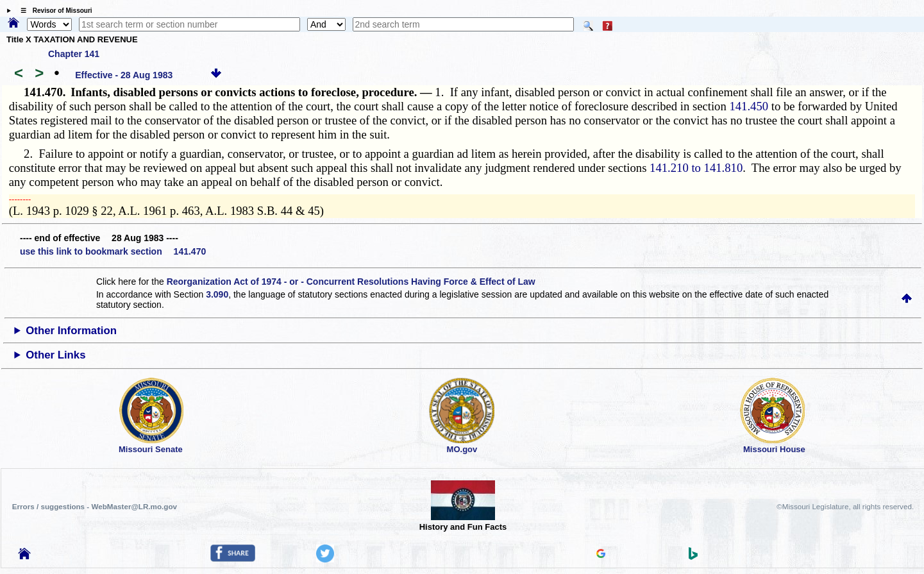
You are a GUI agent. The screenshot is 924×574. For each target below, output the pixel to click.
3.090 (217, 294)
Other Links (55, 355)
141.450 (749, 106)
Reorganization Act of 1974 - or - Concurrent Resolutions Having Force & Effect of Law (351, 282)
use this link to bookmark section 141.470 (113, 251)
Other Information (71, 331)
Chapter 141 (74, 54)
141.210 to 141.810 (696, 168)
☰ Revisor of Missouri (53, 11)
